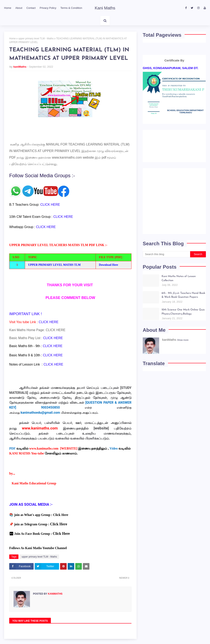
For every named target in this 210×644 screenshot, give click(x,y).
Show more (183, 340)
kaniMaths (20, 67)
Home (8, 8)
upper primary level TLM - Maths (36, 39)
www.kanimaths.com (67, 157)
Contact (31, 8)
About (19, 8)
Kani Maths (105, 8)
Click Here (61, 515)
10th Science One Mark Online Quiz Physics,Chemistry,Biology (183, 312)
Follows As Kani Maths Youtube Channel (38, 548)
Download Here (108, 265)
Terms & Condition (71, 8)
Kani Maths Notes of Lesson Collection (179, 278)
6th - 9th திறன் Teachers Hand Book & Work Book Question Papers (183, 295)
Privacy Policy (48, 8)
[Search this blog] (166, 254)
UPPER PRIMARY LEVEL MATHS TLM (54, 265)
